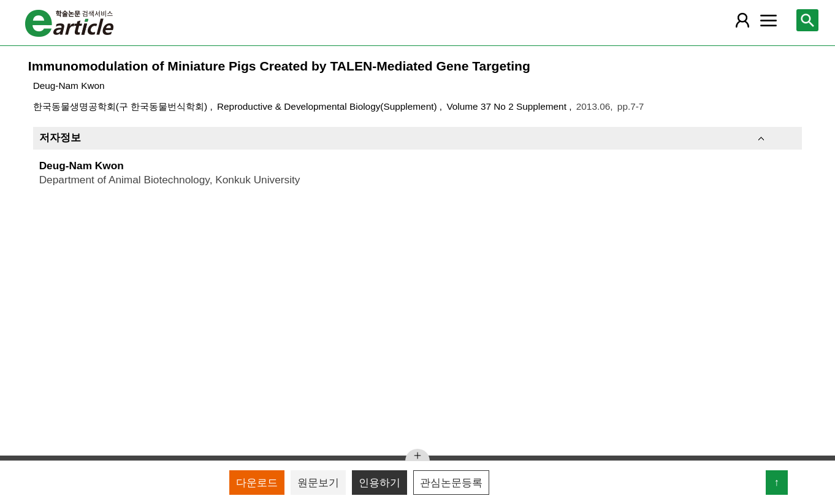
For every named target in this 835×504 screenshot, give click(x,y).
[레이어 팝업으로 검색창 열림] (807, 20)
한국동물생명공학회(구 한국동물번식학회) (122, 106)
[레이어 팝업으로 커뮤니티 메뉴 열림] (769, 20)
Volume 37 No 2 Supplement (508, 106)
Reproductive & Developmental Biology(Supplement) (328, 106)
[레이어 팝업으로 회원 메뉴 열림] (742, 20)
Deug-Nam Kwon (69, 86)
